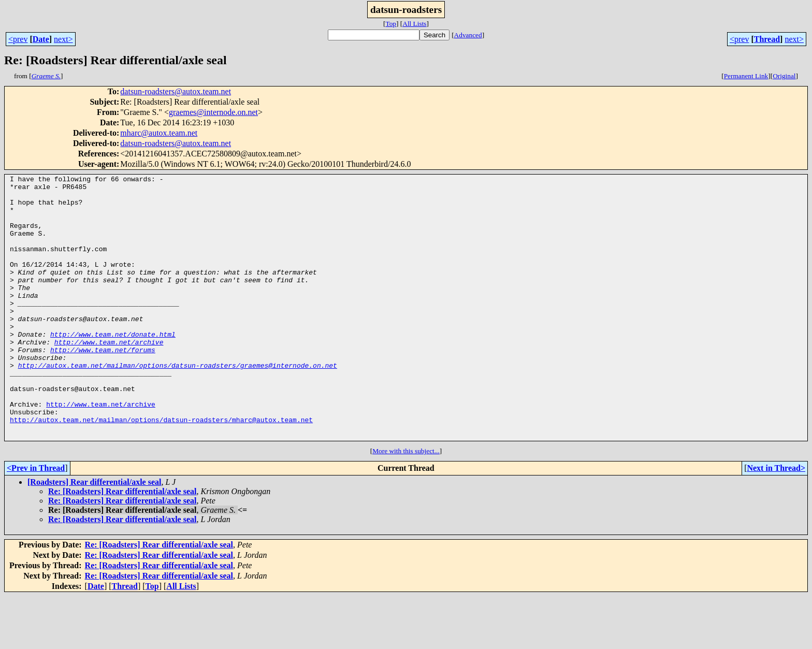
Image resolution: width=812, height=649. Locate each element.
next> (63, 39)
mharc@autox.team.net (159, 133)
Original (784, 76)
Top (391, 24)
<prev (18, 39)
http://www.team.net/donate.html (113, 367)
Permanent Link (746, 76)
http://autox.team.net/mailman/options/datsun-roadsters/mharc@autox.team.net (161, 469)
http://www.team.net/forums (103, 385)
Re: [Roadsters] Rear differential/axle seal (122, 544)
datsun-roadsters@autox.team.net (176, 91)
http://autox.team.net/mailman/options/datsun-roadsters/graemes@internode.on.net (178, 404)
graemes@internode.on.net (213, 112)
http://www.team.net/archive (109, 376)
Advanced (468, 35)
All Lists (414, 24)
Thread (767, 39)
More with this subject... (406, 504)
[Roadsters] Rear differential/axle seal (94, 535)
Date (41, 39)
